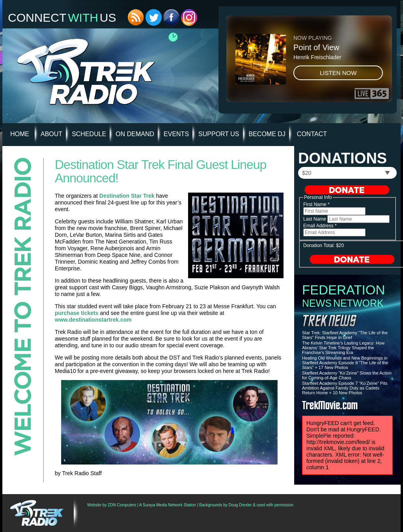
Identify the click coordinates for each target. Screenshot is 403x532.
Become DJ (267, 134)
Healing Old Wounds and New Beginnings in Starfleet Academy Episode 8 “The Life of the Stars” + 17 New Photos (345, 363)
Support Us (219, 134)
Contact (312, 134)
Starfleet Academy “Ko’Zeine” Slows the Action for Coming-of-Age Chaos (347, 375)
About (51, 134)
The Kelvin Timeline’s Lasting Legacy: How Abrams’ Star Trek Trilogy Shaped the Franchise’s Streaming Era (343, 348)
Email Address (320, 226)
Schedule (89, 134)
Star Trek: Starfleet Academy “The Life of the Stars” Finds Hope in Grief (345, 335)
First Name (316, 204)
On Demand (135, 134)
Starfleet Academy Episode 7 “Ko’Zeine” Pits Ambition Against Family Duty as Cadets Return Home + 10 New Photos (345, 388)
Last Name (315, 219)
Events (176, 134)
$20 (307, 173)
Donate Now (347, 190)
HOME (20, 134)
